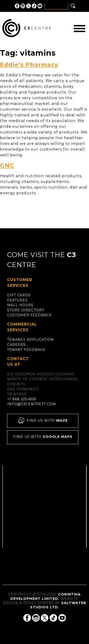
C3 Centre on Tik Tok (34, 6)
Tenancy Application (30, 340)
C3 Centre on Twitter (28, 6)
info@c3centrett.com (32, 404)
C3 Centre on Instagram (23, 6)
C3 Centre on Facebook (17, 6)
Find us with (43, 421)
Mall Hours (20, 305)
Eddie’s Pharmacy (29, 65)
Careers (16, 345)
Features (17, 300)
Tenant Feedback (26, 350)
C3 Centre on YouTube (40, 6)
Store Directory (26, 310)
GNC (7, 165)
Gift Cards (19, 295)
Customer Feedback (29, 315)
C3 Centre (27, 28)
